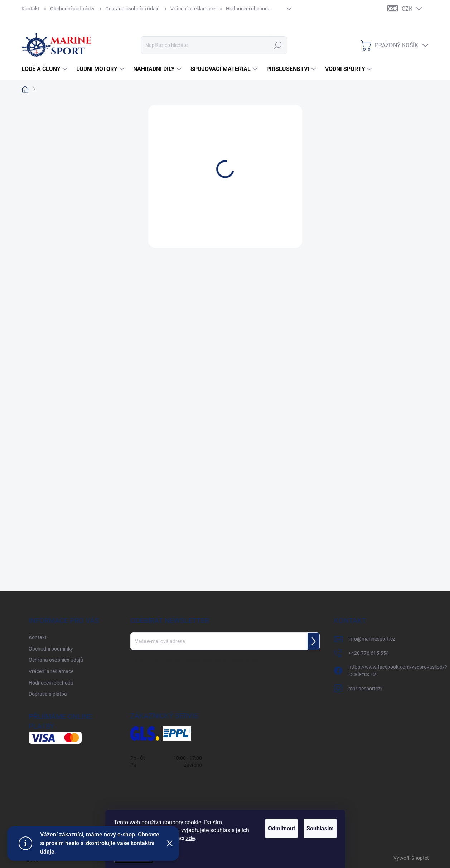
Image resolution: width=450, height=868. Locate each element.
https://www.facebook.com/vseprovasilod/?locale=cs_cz (398, 671)
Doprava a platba (48, 694)
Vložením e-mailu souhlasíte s (196, 661)
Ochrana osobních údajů (132, 9)
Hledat (278, 45)
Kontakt (30, 9)
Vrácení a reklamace (193, 9)
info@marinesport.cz (372, 639)
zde (209, 838)
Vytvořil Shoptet (411, 858)
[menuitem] (45, 69)
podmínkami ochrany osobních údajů (226, 661)
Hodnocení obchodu (248, 9)
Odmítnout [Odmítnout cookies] (263, 828)
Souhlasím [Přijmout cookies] (314, 828)
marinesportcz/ (366, 689)
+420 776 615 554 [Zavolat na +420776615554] (369, 653)
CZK (407, 9)
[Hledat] (214, 45)
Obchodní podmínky (72, 9)
